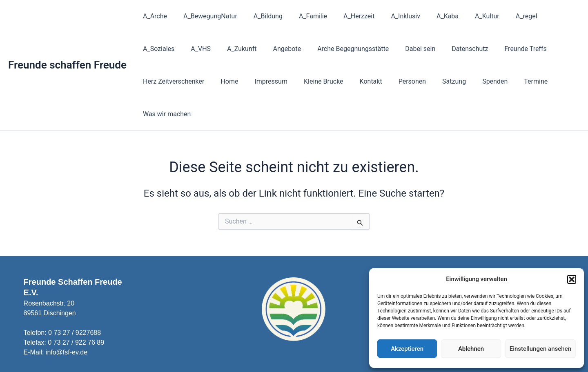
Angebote (231, 49)
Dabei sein (358, 49)
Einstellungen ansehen (540, 349)
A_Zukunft (189, 49)
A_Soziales (538, 16)
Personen (320, 81)
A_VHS (151, 49)
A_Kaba (426, 16)
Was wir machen (482, 81)
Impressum (188, 81)
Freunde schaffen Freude (67, 49)
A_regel (499, 16)
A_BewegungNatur (205, 16)
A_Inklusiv (388, 16)
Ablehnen (471, 349)
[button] (572, 279)
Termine (434, 81)
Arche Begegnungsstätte (294, 49)
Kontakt (282, 81)
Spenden (396, 81)
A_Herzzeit (344, 16)
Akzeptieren (407, 349)
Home (150, 81)
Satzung (359, 81)
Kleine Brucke (238, 81)
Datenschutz (404, 49)
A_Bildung (260, 16)
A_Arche (153, 16)
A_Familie (302, 16)
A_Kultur (463, 16)
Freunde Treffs (456, 49)
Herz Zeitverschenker (521, 49)
